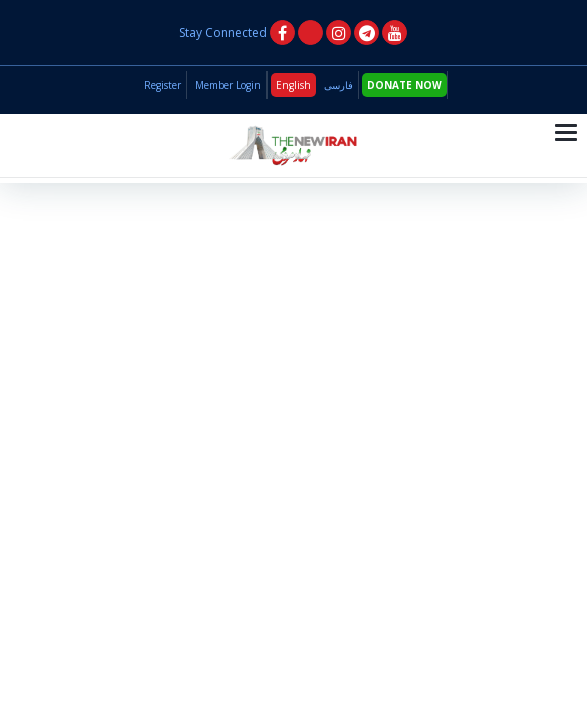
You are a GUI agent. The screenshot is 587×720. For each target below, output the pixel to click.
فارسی (338, 85)
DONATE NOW (404, 85)
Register (162, 85)
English (293, 85)
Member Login (228, 85)
